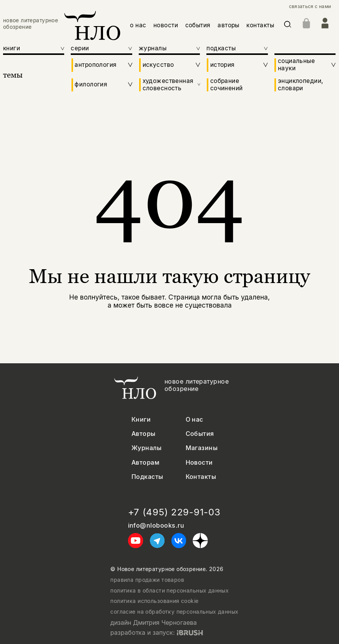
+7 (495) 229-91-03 (174, 512)
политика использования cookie (154, 601)
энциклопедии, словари (300, 85)
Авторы (144, 434)
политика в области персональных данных (169, 591)
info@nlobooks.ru (156, 526)
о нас (138, 25)
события (198, 25)
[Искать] (288, 26)
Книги (141, 420)
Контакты (201, 477)
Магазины (202, 448)
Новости (199, 463)
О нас (194, 420)
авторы (228, 25)
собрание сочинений (227, 85)
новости (166, 25)
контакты (260, 25)
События (200, 434)
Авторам (145, 463)
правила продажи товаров (147, 580)
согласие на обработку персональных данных (174, 612)
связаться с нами (310, 7)
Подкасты (147, 477)
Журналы (146, 448)
